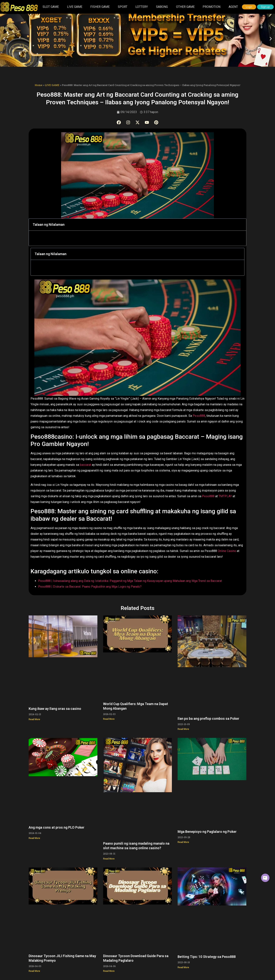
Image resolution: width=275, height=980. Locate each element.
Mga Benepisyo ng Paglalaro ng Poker (207, 831)
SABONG (162, 7)
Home (39, 85)
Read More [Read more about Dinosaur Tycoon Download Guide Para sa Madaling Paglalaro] (109, 970)
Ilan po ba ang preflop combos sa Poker (208, 718)
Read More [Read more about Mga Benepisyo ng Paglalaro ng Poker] (183, 841)
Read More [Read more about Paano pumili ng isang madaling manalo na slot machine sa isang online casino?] (109, 858)
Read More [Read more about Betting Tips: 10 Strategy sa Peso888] (183, 967)
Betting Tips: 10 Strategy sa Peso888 (207, 956)
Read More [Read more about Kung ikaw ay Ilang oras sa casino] (34, 719)
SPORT (123, 7)
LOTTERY (142, 7)
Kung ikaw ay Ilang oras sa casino (55, 708)
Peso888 (199, 415)
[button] (4, 39)
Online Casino (227, 550)
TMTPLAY (226, 495)
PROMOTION (212, 7)
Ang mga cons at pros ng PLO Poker (57, 827)
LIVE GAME (75, 7)
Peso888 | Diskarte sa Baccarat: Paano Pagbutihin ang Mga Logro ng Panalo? (90, 586)
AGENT (233, 7)
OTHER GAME (185, 7)
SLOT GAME (51, 7)
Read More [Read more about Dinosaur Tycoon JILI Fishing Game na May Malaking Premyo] (34, 970)
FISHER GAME (100, 7)
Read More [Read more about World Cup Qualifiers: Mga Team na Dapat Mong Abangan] (109, 718)
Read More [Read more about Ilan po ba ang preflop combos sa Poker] (183, 728)
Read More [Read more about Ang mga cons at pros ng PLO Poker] (34, 837)
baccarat (86, 464)
